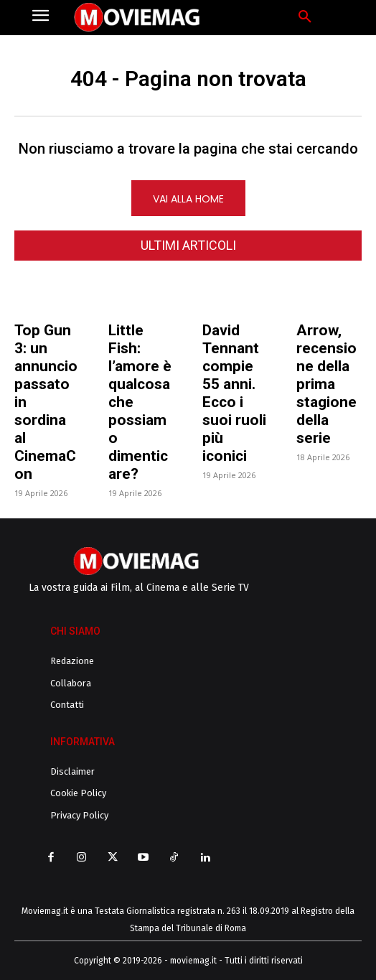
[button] (305, 17)
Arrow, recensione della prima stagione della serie (326, 384)
